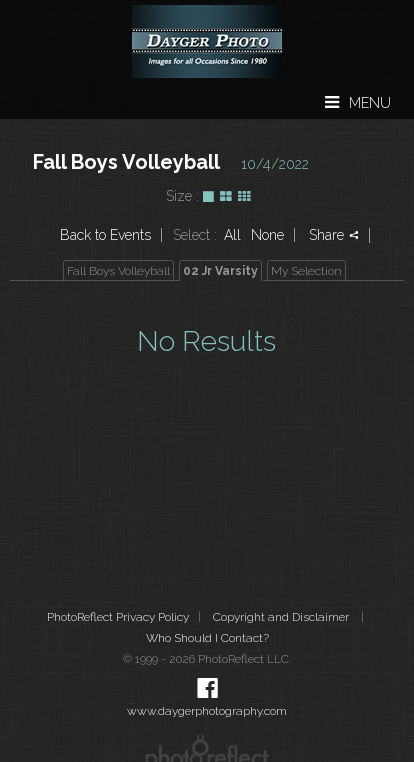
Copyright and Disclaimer (282, 617)
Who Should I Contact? (207, 638)
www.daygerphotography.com (207, 711)
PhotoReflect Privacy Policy (118, 617)
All (232, 235)
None (267, 235)
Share (334, 235)
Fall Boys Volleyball (126, 162)
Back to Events (105, 235)
